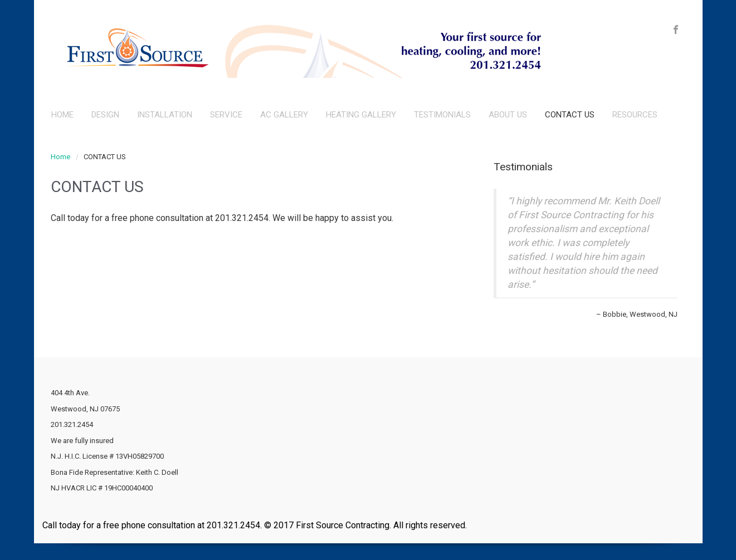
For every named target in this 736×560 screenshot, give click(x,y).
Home (60, 157)
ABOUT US (508, 115)
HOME (62, 115)
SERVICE (226, 115)
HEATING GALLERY (361, 115)
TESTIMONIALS (442, 115)
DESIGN (105, 115)
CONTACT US (570, 115)
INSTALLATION (165, 115)
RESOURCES (635, 115)
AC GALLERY (284, 115)
